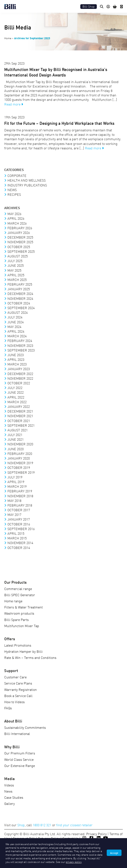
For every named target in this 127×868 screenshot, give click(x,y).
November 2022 (20, 378)
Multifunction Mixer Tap (22, 626)
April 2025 (16, 275)
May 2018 (14, 500)
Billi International (17, 733)
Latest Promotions (18, 645)
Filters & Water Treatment (23, 607)
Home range (13, 601)
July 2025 (15, 261)
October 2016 (19, 524)
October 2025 (19, 247)
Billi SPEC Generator (20, 595)
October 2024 (19, 303)
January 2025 (19, 289)
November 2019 (20, 463)
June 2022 (16, 392)
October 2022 (19, 383)
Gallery (10, 803)
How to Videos (14, 702)
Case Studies (14, 797)
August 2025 (18, 256)
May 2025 (14, 270)
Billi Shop (89, 6)
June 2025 (16, 265)
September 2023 (21, 350)
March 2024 (17, 336)
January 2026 (19, 232)
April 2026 (16, 218)
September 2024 (21, 308)
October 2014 (19, 547)
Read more (14, 104)
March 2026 (17, 223)
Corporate (17, 175)
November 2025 (20, 242)
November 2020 (20, 444)
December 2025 (20, 237)
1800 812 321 (42, 825)
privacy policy (74, 862)
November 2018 (20, 496)
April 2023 (16, 359)
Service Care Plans (18, 683)
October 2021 (19, 421)
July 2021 (15, 435)
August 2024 (18, 312)
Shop (21, 825)
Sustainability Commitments (25, 727)
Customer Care (15, 677)
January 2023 (19, 369)
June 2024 (16, 322)
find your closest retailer (74, 825)
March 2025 (17, 279)
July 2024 (15, 317)
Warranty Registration (20, 689)
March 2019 (17, 486)
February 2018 (20, 505)
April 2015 (16, 533)
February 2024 (20, 340)
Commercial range (18, 589)
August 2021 (18, 430)
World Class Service (19, 759)
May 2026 (14, 214)
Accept (114, 853)
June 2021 (16, 439)
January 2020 (19, 458)
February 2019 (20, 491)
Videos (9, 785)
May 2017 (14, 514)
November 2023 (20, 345)
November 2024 (20, 298)
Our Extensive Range (20, 765)
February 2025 (20, 284)
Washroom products (19, 613)
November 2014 (20, 543)
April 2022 (16, 397)
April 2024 (16, 331)
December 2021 (20, 411)
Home (8, 38)
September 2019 (21, 472)
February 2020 (20, 453)
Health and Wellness (27, 180)
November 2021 (20, 416)
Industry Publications (27, 185)
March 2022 (17, 402)
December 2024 (20, 293)
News (12, 190)
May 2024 (14, 326)
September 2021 (21, 425)
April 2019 (16, 482)
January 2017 (19, 519)
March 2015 (17, 538)
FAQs (8, 708)
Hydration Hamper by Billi (23, 651)
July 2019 (15, 477)
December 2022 (20, 374)
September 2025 (21, 251)
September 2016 (21, 529)
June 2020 (16, 449)
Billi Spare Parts (16, 619)
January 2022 (19, 406)
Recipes (14, 194)
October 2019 (19, 467)
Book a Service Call (18, 696)
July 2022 (15, 387)
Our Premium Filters (20, 753)
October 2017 (19, 510)
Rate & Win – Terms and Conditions (30, 657)
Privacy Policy (96, 834)
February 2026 (20, 228)
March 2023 (17, 364)
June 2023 (16, 355)
